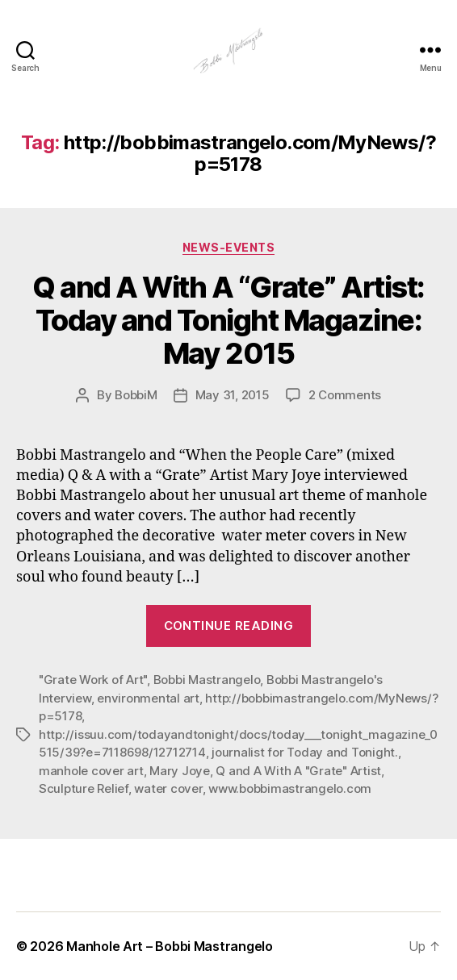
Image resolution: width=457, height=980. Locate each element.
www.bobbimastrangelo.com (290, 788)
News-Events (229, 247)
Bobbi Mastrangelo (207, 680)
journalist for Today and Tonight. (305, 752)
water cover (168, 788)
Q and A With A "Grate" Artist (298, 771)
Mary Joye (180, 771)
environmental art (148, 698)
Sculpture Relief (84, 788)
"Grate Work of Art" (93, 680)
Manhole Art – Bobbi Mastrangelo (170, 946)
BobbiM (136, 395)
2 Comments (345, 395)
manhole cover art (91, 771)
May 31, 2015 (233, 395)
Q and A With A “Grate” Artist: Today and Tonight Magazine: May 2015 (228, 320)
